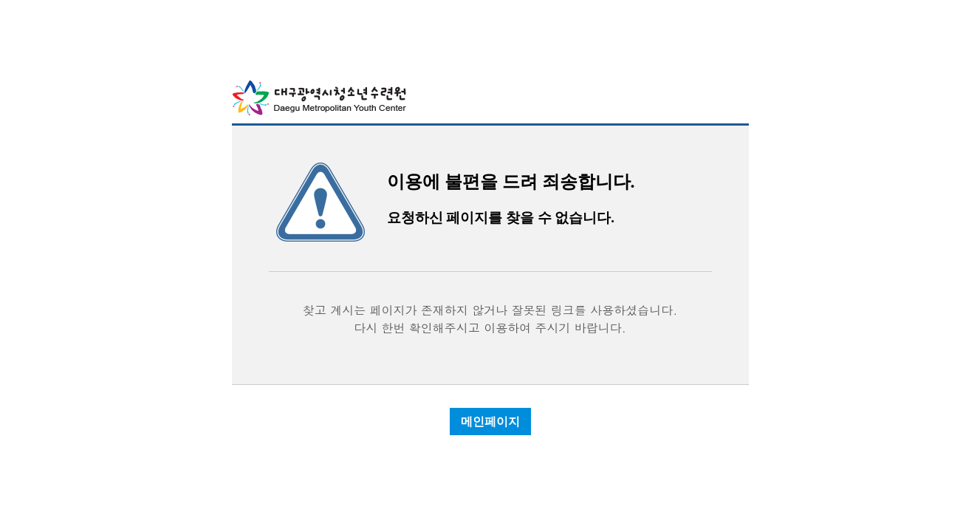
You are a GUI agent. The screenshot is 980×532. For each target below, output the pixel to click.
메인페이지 (490, 422)
